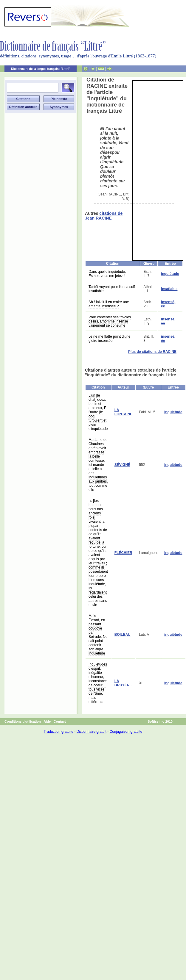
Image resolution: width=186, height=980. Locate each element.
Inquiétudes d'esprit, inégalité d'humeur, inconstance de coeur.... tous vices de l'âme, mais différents (98, 683)
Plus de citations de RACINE (152, 352)
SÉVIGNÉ (122, 465)
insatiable (169, 289)
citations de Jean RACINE (104, 216)
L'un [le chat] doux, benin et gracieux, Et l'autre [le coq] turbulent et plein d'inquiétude (98, 412)
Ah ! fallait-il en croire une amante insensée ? (109, 304)
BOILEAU (123, 635)
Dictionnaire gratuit (92, 732)
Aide (47, 721)
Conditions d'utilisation (23, 721)
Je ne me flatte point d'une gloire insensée (109, 339)
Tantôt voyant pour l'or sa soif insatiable (112, 289)
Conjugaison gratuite (126, 732)
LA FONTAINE (123, 412)
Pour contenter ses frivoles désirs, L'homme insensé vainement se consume (110, 321)
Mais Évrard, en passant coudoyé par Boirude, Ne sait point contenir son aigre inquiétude (98, 635)
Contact (60, 721)
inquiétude (170, 274)
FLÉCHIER (123, 553)
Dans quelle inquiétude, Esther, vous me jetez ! (107, 274)
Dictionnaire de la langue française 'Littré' (41, 69)
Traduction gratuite (58, 732)
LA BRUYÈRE (123, 683)
